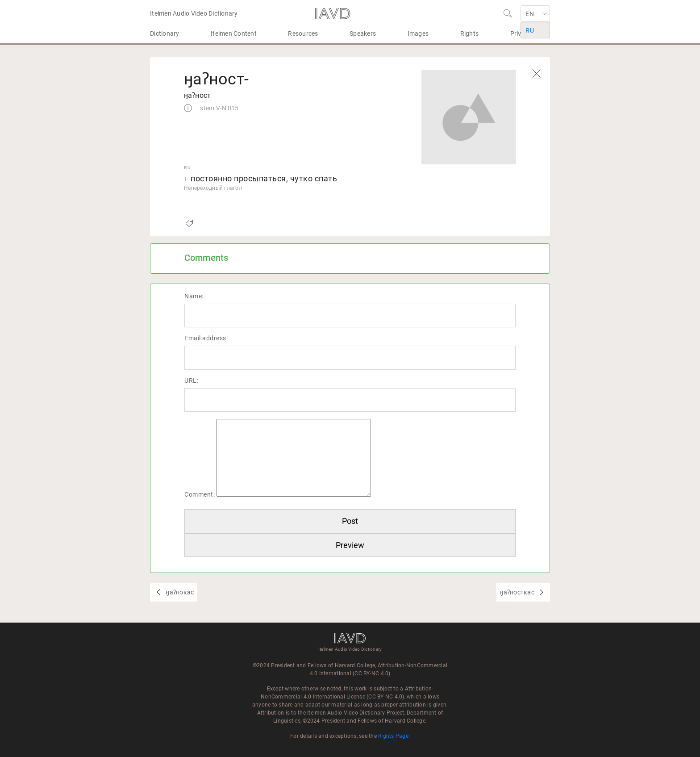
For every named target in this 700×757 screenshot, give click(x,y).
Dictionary (165, 33)
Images (418, 33)
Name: (194, 296)
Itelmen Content (234, 33)
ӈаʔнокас (179, 592)
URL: (191, 381)
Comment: (200, 494)
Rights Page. (394, 736)
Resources (303, 33)
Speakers (363, 33)
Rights (470, 33)
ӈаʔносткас (518, 592)
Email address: (206, 338)
